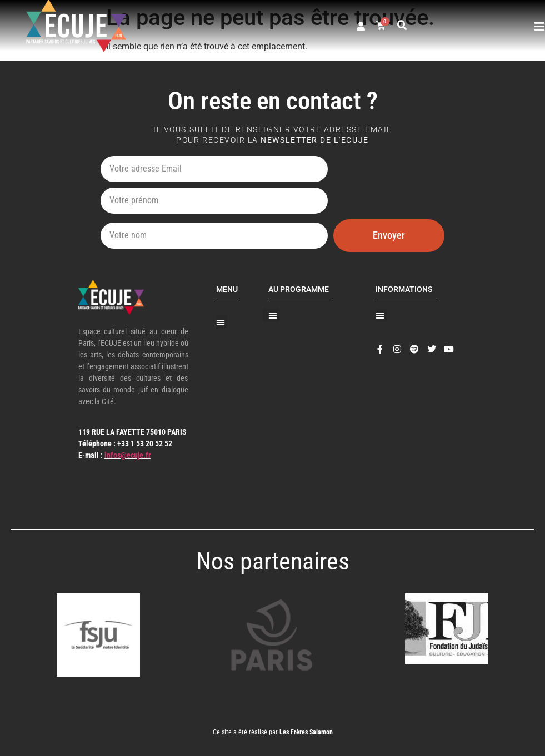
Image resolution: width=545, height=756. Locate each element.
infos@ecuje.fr (128, 455)
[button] (402, 26)
